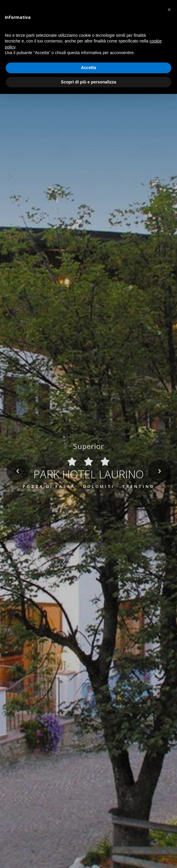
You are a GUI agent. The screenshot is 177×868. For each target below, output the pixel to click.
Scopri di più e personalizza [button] (88, 82)
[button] (169, 10)
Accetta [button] (89, 68)
